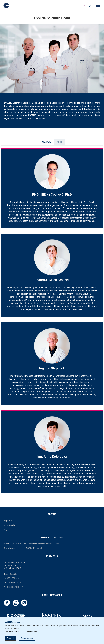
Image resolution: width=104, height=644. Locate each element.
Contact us (52, 556)
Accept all (11, 638)
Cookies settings (27, 638)
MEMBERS (47, 142)
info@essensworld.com (13, 587)
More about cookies (12, 632)
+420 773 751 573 (11, 578)
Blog (5, 529)
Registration (8, 521)
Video (59, 142)
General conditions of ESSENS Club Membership (24, 548)
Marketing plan (10, 525)
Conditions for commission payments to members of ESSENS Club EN (33, 544)
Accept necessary (31, 632)
